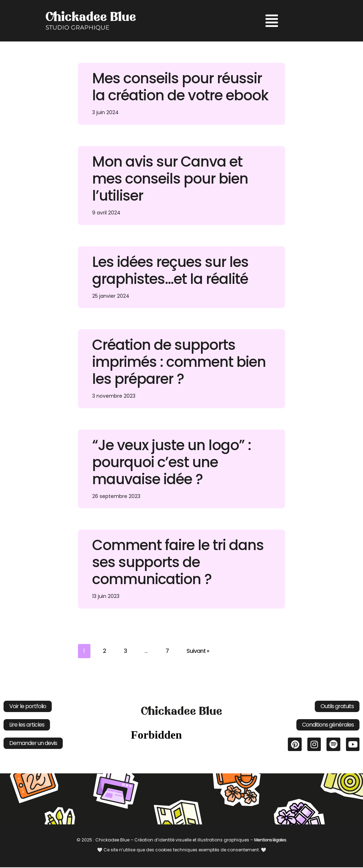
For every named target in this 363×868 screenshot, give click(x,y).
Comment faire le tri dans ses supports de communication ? (178, 562)
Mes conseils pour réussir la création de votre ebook (180, 87)
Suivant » (198, 651)
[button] (272, 21)
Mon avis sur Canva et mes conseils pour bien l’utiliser (170, 179)
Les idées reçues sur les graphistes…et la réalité (170, 270)
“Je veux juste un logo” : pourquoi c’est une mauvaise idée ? (172, 463)
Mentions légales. (270, 840)
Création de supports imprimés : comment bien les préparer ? (179, 362)
